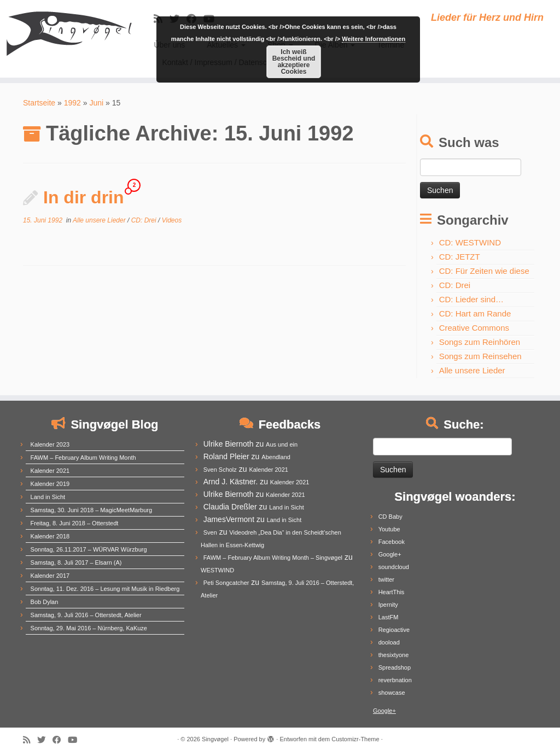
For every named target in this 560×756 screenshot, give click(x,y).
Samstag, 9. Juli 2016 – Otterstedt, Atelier (86, 615)
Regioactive (394, 630)
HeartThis (392, 592)
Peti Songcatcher (226, 583)
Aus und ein (282, 444)
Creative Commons (474, 328)
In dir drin (84, 197)
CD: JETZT (460, 257)
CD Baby (390, 517)
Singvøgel (215, 739)
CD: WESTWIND (470, 242)
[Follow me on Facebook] (60, 740)
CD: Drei (145, 220)
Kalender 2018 (50, 536)
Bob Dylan (45, 602)
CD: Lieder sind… (471, 299)
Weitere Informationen (374, 39)
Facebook (392, 542)
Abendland (276, 457)
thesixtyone (394, 655)
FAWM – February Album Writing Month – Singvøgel (273, 558)
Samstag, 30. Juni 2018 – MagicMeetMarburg (92, 510)
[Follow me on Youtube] (76, 740)
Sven (210, 532)
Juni (96, 103)
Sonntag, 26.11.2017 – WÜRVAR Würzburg (89, 549)
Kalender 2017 (50, 576)
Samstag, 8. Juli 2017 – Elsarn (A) (76, 562)
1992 (72, 103)
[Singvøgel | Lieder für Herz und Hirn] (66, 33)
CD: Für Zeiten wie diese (484, 271)
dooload (389, 642)
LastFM (389, 617)
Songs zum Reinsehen (480, 356)
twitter (386, 579)
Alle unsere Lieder (100, 220)
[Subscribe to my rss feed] (30, 740)
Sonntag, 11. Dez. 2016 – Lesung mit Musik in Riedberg (105, 589)
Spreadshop (395, 667)
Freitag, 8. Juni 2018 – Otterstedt (75, 523)
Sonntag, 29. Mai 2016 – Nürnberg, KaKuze (89, 628)
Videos (172, 220)
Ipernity (388, 605)
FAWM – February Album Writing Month (83, 458)
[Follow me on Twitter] (45, 740)
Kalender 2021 (50, 471)
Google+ (390, 554)
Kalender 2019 (50, 484)
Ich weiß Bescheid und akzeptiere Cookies (294, 62)
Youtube (389, 529)
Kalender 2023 (50, 444)
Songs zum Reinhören (480, 342)
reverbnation (395, 680)
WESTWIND (217, 570)
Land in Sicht (48, 497)
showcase (392, 693)
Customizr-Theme (355, 739)
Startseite (39, 103)
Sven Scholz (220, 470)
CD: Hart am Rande (475, 313)
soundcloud (394, 567)
